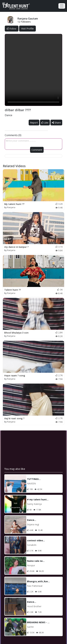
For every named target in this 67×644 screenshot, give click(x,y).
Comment (37, 150)
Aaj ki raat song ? (14, 418)
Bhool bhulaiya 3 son (16, 333)
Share (56, 123)
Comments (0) (13, 135)
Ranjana (11, 207)
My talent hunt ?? (14, 204)
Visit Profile (27, 28)
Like (45, 123)
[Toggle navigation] (62, 6)
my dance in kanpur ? (16, 247)
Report (34, 123)
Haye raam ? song (15, 375)
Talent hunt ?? (13, 290)
